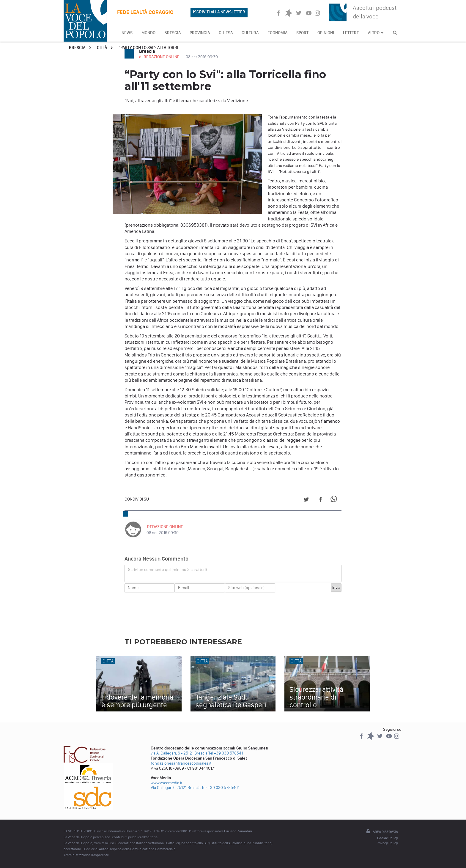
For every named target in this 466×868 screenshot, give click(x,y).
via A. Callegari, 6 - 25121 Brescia (179, 753)
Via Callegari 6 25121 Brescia (176, 788)
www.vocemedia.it (167, 783)
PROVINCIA (200, 33)
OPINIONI (326, 33)
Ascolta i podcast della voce (375, 12)
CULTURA (250, 33)
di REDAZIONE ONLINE (160, 57)
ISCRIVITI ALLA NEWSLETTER (219, 12)
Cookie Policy (388, 838)
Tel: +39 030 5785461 (220, 788)
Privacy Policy (387, 843)
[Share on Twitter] (306, 500)
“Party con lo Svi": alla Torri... (150, 48)
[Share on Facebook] (321, 500)
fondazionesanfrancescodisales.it (181, 763)
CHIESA (226, 33)
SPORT (302, 33)
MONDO (148, 33)
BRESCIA (173, 33)
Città (102, 48)
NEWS (127, 33)
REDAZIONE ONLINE (164, 527)
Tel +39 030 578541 (226, 753)
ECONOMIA (277, 33)
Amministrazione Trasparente (86, 855)
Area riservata (382, 832)
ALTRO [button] (376, 33)
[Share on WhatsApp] (335, 500)
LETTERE (351, 33)
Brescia (77, 48)
